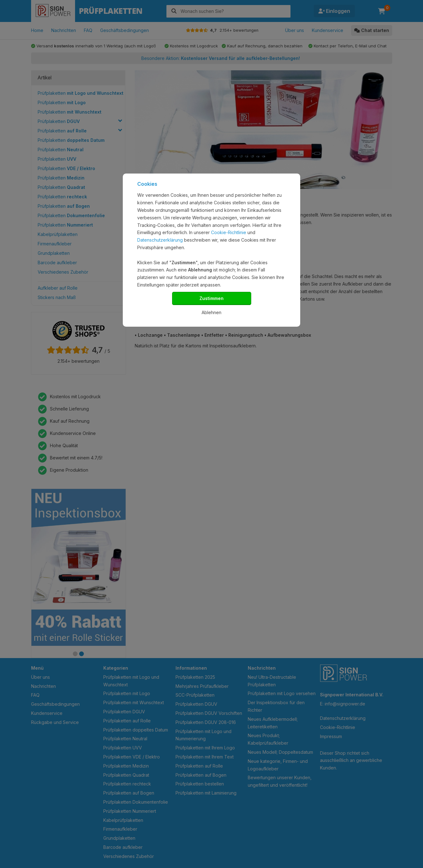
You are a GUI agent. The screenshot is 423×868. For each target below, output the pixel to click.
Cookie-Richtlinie (229, 232)
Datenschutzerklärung (160, 240)
